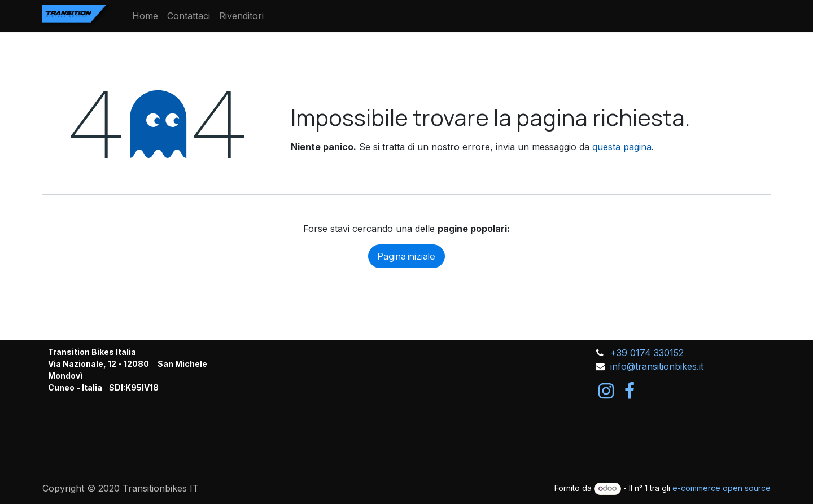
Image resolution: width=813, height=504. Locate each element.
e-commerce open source (722, 488)
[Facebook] (630, 391)
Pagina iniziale (406, 256)
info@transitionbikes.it (657, 366)
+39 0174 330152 (647, 353)
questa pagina (622, 147)
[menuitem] (145, 16)
